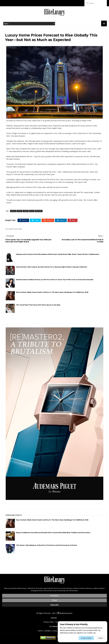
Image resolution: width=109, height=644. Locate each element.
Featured (13, 211)
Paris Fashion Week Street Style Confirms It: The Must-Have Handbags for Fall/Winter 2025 (52, 292)
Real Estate (39, 211)
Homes (20, 211)
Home (40, 631)
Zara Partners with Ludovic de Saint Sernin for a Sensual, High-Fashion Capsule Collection (51, 267)
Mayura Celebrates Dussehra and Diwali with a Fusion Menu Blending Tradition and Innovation (53, 533)
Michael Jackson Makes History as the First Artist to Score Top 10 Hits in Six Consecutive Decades (55, 280)
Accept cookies (86, 638)
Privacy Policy (48, 622)
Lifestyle (26, 211)
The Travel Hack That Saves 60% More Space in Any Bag (38, 305)
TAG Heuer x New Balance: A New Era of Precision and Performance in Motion (46, 545)
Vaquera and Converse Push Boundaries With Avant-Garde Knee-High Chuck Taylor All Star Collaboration (58, 254)
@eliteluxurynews (65, 613)
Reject (101, 638)
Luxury (32, 211)
